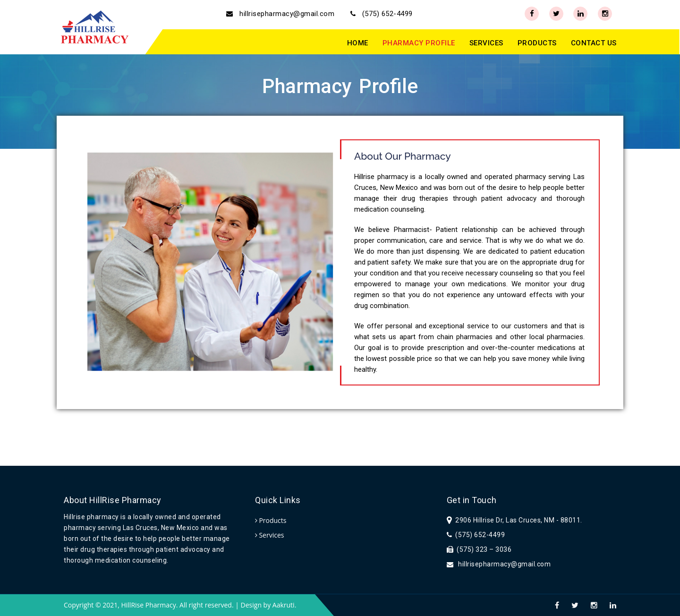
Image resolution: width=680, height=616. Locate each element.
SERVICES (486, 43)
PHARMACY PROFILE (419, 43)
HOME (358, 43)
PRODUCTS (537, 43)
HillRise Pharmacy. (149, 605)
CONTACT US (594, 43)
